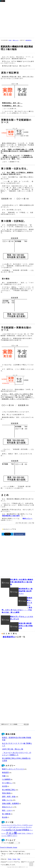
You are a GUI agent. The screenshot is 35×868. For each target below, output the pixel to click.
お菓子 (14, 827)
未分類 (5, 786)
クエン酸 (11, 833)
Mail (19, 859)
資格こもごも (16, 40)
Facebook (19, 534)
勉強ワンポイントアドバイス (13, 769)
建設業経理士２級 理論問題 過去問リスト (26, 591)
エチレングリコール (21, 827)
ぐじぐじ (5, 827)
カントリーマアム (12, 825)
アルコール (4, 825)
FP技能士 (26, 830)
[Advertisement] (17, 20)
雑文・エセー (7, 810)
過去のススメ (7, 807)
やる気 (19, 833)
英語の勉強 (6, 793)
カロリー (15, 836)
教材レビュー (27, 518)
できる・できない (27, 833)
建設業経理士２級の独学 (11, 516)
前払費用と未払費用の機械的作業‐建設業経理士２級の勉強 (22, 582)
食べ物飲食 (6, 814)
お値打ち (10, 836)
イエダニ (25, 825)
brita (4, 830)
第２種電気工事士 (9, 790)
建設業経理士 (28, 40)
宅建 (4, 776)
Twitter (14, 859)
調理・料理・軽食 (9, 797)
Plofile (10, 859)
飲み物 (5, 817)
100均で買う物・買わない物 (13, 749)
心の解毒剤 (6, 779)
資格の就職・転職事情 (10, 804)
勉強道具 (5, 773)
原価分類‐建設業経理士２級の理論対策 (26, 626)
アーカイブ (5, 843)
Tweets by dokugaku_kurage (9, 847)
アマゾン (19, 825)
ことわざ (10, 827)
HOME (10, 40)
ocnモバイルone (14, 830)
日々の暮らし (7, 783)
